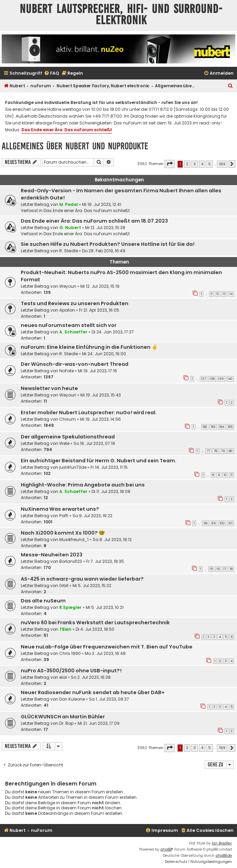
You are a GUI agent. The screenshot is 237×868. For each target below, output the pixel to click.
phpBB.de (224, 856)
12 (218, 294)
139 (221, 379)
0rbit (64, 586)
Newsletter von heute (49, 388)
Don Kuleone (72, 699)
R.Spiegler (70, 607)
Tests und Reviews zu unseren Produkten (75, 303)
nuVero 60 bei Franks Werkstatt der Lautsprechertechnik (95, 623)
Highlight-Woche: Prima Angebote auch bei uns (83, 485)
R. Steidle (69, 251)
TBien (65, 629)
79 (223, 451)
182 (205, 427)
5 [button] (210, 164)
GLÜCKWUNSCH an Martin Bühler (63, 717)
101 (231, 523)
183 (213, 427)
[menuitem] (51, 73)
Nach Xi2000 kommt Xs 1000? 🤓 (63, 533)
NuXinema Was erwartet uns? (60, 509)
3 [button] (195, 164)
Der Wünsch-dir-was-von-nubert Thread (75, 364)
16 (218, 569)
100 (222, 523)
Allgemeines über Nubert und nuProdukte (75, 146)
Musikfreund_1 (74, 540)
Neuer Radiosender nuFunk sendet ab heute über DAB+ (93, 692)
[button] (170, 164)
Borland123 (71, 561)
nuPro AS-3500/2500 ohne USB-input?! (71, 671)
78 (216, 451)
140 (230, 379)
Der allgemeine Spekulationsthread (68, 437)
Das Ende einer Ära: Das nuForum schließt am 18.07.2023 (94, 221)
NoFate (67, 371)
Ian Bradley (222, 843)
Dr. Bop (66, 723)
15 (211, 569)
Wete (64, 443)
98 (205, 523)
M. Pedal (69, 204)
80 (231, 451)
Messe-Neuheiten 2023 (52, 555)
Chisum (68, 419)
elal (63, 677)
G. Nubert (70, 228)
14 (231, 294)
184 (222, 427)
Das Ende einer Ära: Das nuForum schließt (67, 130)
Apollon (67, 310)
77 (208, 451)
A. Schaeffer (73, 332)
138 (212, 379)
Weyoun (68, 286)
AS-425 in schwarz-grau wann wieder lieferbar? (82, 579)
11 (211, 294)
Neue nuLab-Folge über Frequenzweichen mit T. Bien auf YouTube (107, 647)
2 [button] (187, 164)
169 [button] (222, 164)
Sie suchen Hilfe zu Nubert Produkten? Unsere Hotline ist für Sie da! (108, 244)
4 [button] (202, 164)
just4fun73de (73, 467)
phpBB (166, 849)
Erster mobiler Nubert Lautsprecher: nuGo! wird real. (89, 413)
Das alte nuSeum (43, 601)
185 (230, 427)
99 (214, 523)
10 (225, 475)
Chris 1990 (70, 653)
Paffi (64, 516)
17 (225, 569)
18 (231, 569)
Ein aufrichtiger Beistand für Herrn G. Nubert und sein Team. (99, 461)
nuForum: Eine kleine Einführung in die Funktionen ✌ (89, 347)
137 (204, 379)
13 (224, 294)
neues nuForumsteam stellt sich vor (69, 325)
